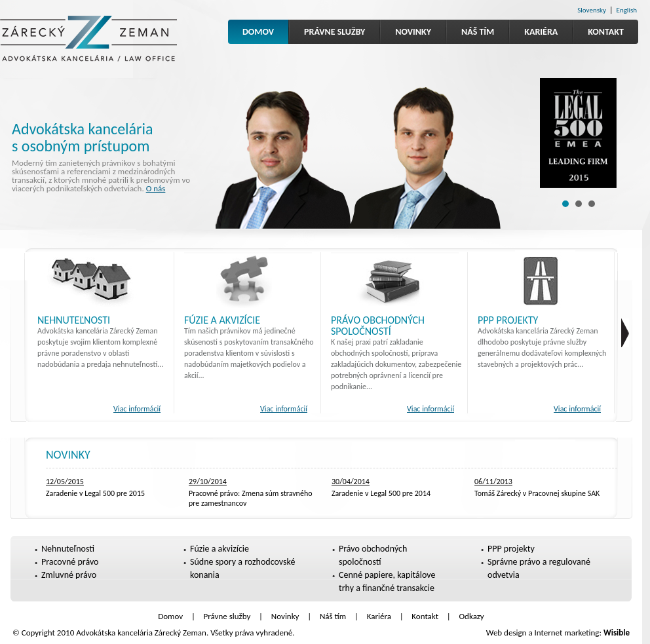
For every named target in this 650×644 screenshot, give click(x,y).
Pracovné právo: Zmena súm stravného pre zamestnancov (251, 499)
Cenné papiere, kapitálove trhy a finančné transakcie (387, 581)
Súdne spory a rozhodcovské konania (242, 568)
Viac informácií (137, 409)
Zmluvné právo (69, 575)
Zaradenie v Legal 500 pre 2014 (381, 493)
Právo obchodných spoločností (378, 326)
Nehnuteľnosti (74, 320)
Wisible (617, 633)
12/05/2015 (65, 482)
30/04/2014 (351, 482)
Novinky (413, 32)
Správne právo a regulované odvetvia (539, 568)
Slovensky (592, 10)
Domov (258, 32)
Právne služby (335, 32)
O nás (156, 188)
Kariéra (541, 32)
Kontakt (606, 32)
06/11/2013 (493, 482)
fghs (625, 333)
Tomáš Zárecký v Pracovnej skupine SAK (537, 493)
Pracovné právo (70, 562)
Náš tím (478, 32)
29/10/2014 (208, 482)
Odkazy (472, 616)
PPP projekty (508, 320)
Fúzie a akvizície (222, 320)
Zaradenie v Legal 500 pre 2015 (95, 493)
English (627, 10)
